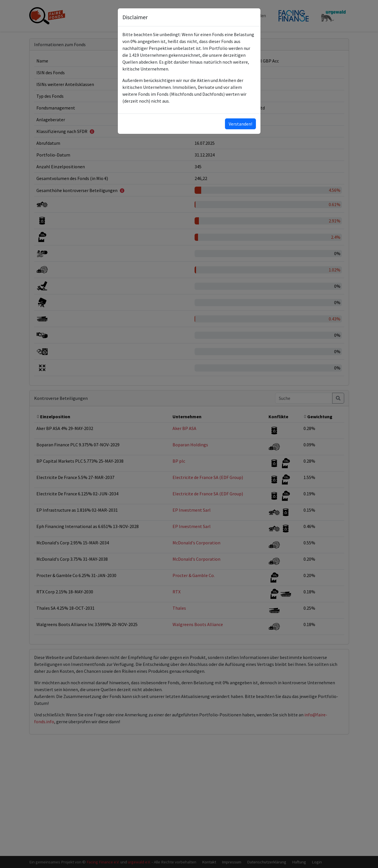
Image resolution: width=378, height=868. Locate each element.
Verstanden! (240, 124)
